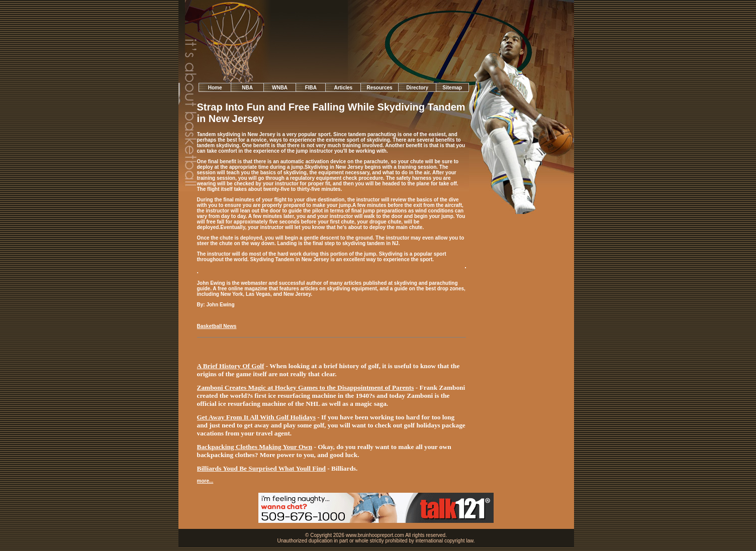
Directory (417, 88)
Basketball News (217, 326)
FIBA (311, 88)
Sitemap (452, 88)
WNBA (280, 88)
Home (215, 88)
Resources (380, 88)
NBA (247, 88)
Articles (343, 88)
